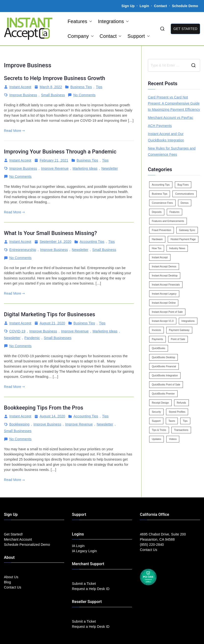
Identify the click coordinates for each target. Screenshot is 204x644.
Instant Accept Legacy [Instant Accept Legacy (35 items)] (164, 294)
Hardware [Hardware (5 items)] (157, 239)
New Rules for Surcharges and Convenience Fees (172, 151)
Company (81, 36)
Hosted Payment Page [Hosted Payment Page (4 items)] (183, 239)
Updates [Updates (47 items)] (156, 439)
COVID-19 (17, 331)
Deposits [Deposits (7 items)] (157, 212)
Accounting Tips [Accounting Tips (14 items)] (161, 185)
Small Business (53, 95)
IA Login (78, 546)
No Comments (84, 95)
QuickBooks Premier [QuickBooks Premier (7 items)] (163, 394)
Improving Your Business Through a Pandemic (60, 152)
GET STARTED (185, 29)
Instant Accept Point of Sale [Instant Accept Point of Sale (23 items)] (167, 312)
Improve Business (23, 95)
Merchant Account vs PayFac (171, 118)
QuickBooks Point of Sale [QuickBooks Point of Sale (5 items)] (166, 385)
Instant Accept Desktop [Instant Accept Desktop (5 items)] (165, 276)
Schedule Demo (185, 6)
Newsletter (110, 168)
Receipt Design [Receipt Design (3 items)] (160, 403)
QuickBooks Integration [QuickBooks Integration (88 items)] (165, 376)
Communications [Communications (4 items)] (184, 194)
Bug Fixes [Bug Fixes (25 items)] (183, 185)
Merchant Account (18, 539)
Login (144, 6)
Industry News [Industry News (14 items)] (177, 248)
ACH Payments (160, 126)
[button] (90, 21)
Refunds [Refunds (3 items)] (181, 403)
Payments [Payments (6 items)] (157, 339)
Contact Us (13, 587)
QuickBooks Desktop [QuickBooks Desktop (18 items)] (163, 357)
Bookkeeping (19, 424)
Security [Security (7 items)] (156, 412)
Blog (7, 582)
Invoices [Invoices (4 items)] (156, 330)
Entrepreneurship (23, 250)
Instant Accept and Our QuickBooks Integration (166, 137)
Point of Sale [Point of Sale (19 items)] (178, 339)
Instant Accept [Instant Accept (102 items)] (160, 257)
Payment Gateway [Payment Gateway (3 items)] (179, 330)
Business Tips (81, 87)
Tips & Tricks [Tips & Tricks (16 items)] (159, 430)
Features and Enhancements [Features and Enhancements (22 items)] (168, 221)
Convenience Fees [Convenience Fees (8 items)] (162, 203)
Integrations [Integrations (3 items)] (188, 321)
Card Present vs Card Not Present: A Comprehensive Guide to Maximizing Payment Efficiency (174, 103)
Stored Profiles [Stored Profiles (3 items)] (177, 412)
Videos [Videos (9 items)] (173, 439)
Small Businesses (58, 338)
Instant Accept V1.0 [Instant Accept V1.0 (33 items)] (163, 321)
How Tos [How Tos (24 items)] (157, 248)
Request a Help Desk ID (91, 589)
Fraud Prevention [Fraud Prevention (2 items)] (162, 230)
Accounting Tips (92, 242)
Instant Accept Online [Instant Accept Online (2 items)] (164, 303)
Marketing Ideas (85, 168)
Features (80, 21)
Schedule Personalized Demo (27, 545)
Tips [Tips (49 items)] (185, 421)
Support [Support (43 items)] (156, 421)
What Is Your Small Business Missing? (50, 233)
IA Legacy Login (84, 551)
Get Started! (13, 534)
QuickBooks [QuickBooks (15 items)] (159, 348)
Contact (161, 6)
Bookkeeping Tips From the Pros (44, 408)
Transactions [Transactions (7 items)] (181, 430)
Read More (14, 131)
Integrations (113, 21)
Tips (99, 87)
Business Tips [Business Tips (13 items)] (160, 194)
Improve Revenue (55, 168)
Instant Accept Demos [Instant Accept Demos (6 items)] (164, 267)
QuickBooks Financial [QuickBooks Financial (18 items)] (164, 366)
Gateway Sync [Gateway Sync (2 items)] (187, 230)
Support (138, 36)
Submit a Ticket (84, 584)
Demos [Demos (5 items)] (185, 203)
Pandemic (32, 338)
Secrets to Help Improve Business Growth (54, 78)
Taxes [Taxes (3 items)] (172, 421)
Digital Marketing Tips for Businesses (50, 314)
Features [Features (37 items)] (174, 212)
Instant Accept (20, 87)
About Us (11, 577)
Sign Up (128, 6)
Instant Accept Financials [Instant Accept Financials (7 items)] (166, 285)
